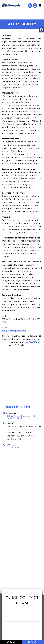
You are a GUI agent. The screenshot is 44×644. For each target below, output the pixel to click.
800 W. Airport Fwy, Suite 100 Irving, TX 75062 (21, 417)
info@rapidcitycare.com (14, 331)
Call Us (11, 642)
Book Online (35, 6)
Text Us (33, 642)
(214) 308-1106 (30, 6)
